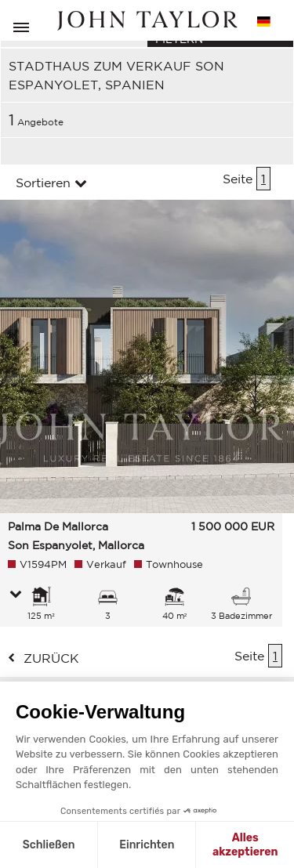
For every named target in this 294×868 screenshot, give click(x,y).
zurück (51, 658)
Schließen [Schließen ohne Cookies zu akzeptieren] (49, 845)
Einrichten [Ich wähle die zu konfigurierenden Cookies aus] (147, 845)
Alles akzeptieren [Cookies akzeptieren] (245, 845)
